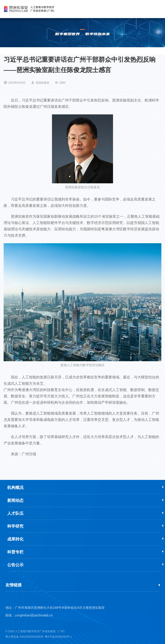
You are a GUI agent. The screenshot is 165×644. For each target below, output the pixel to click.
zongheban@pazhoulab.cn (34, 615)
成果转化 (15, 539)
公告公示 (15, 565)
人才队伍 (15, 513)
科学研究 (15, 526)
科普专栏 (15, 552)
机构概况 (15, 488)
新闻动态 (15, 500)
